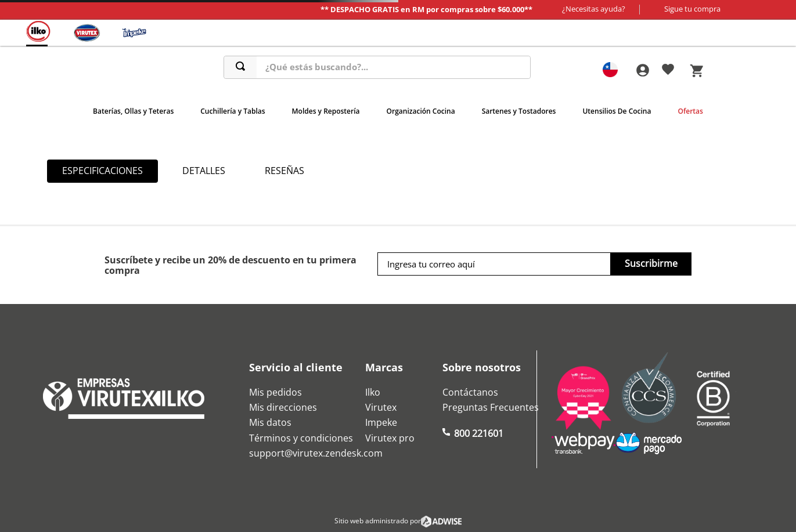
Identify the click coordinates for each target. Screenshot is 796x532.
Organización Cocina (421, 111)
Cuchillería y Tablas (233, 111)
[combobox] (377, 67)
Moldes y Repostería (326, 111)
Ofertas (690, 111)
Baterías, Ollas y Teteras (133, 111)
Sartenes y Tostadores (519, 111)
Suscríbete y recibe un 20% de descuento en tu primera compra (230, 265)
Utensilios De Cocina (617, 111)
